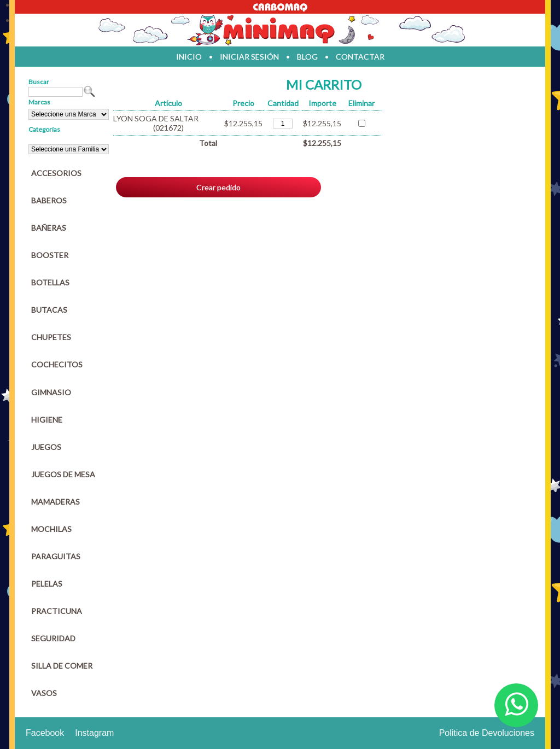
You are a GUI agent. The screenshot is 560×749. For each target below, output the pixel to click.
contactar (360, 57)
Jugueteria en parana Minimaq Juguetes (280, 30)
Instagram (94, 733)
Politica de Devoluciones (487, 733)
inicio (189, 57)
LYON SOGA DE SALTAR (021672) (156, 123)
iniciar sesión (249, 57)
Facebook (45, 733)
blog (307, 57)
